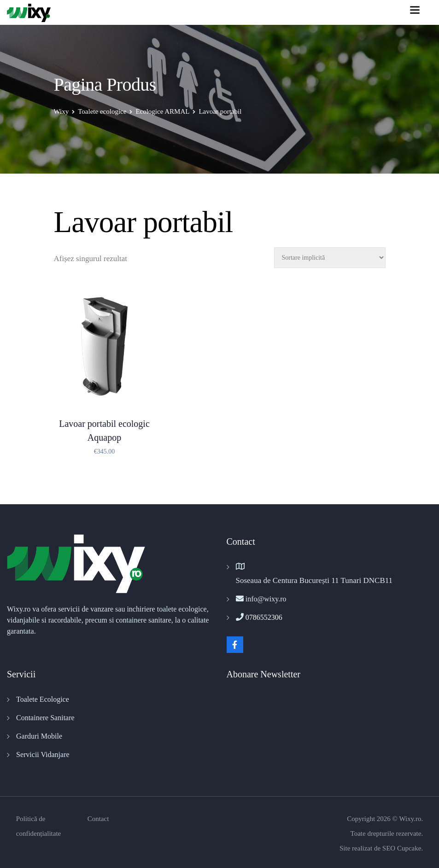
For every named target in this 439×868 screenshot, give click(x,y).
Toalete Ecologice (43, 699)
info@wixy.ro (266, 599)
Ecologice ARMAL (162, 111)
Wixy (61, 111)
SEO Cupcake (402, 848)
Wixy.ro (410, 819)
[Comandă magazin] (330, 258)
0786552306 (264, 617)
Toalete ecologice (102, 111)
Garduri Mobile (39, 736)
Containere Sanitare (45, 718)
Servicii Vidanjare (43, 754)
